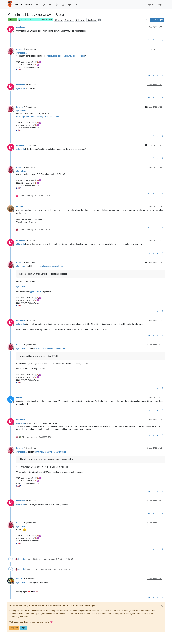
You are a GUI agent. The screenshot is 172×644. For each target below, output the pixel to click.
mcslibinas (21, 27)
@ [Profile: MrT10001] (36, 292)
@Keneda (31, 85)
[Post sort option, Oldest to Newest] (146, 20)
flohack (19, 579)
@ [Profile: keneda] (21, 89)
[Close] (162, 606)
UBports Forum (24, 5)
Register (14, 628)
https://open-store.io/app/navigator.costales (66, 56)
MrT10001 (20, 206)
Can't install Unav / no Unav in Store (49, 266)
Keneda (19, 49)
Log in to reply (157, 20)
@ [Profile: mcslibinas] (22, 53)
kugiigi (19, 397)
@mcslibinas (30, 49)
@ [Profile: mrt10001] (21, 266)
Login (23, 628)
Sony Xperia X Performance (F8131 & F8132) (36, 20)
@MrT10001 (30, 263)
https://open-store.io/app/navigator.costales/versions (39, 117)
